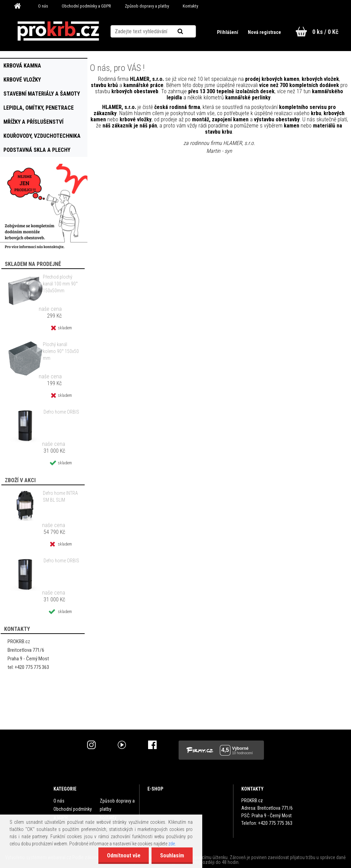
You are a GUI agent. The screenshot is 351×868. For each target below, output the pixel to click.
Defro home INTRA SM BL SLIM (60, 497)
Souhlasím (172, 855)
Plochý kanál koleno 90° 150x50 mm (61, 351)
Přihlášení (228, 32)
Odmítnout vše (123, 855)
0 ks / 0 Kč (325, 32)
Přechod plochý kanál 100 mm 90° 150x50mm (60, 284)
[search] (189, 32)
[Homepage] (20, 6)
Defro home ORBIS (61, 412)
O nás (43, 6)
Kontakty (190, 6)
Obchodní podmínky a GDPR (86, 6)
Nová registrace (264, 32)
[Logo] (58, 31)
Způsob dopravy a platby (147, 6)
